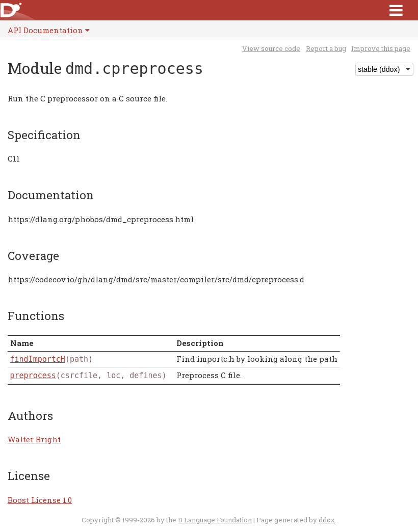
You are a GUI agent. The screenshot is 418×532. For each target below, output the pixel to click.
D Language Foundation (215, 520)
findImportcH (38, 359)
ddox (327, 520)
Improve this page (381, 48)
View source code (271, 48)
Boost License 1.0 (40, 500)
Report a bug (326, 48)
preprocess (33, 376)
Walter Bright (34, 439)
